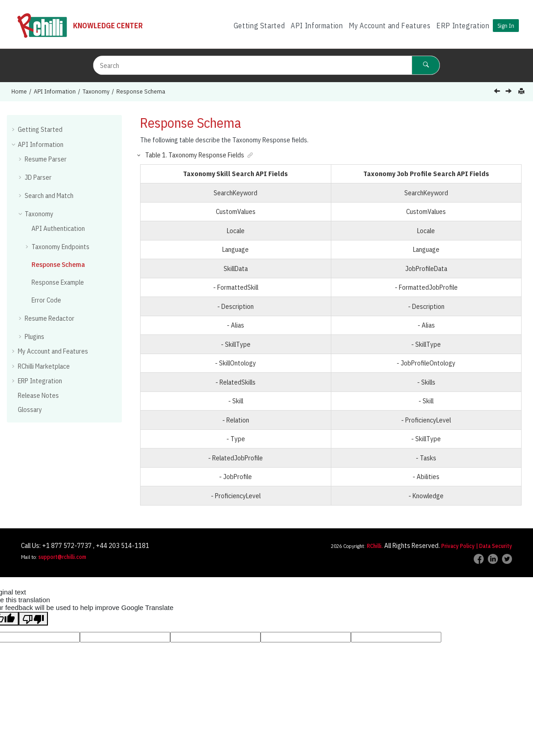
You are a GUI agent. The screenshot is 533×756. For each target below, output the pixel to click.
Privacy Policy (458, 546)
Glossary (30, 409)
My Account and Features (389, 26)
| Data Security (494, 546)
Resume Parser (46, 159)
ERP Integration (463, 26)
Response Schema (141, 91)
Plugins (34, 336)
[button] (14, 129)
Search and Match (49, 196)
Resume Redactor (50, 318)
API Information (317, 26)
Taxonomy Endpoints (60, 247)
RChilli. (375, 546)
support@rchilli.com (62, 557)
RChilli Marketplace (44, 366)
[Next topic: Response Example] (509, 92)
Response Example (58, 282)
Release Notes (38, 395)
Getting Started (259, 26)
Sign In (506, 26)
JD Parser (38, 177)
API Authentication (58, 228)
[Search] (426, 65)
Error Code (46, 300)
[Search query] (266, 65)
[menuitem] (259, 26)
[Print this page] (522, 91)
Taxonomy (96, 91)
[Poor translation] (33, 619)
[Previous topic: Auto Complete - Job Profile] (498, 92)
